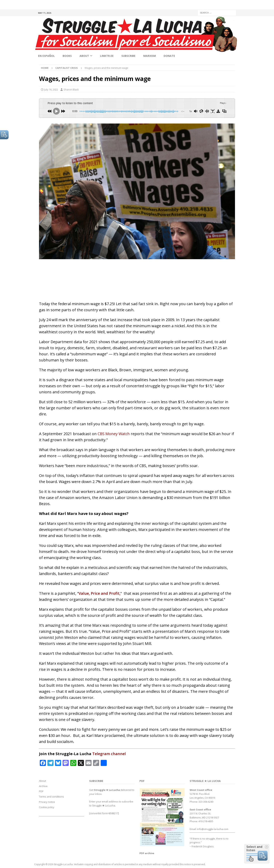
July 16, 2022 (51, 89)
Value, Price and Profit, (100, 593)
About (84, 56)
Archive (43, 786)
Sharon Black (71, 89)
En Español (46, 56)
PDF (41, 791)
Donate (169, 56)
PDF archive (147, 853)
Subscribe (128, 56)
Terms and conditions (51, 797)
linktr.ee (107, 56)
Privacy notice (47, 802)
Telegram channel (109, 754)
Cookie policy (47, 807)
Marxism (150, 56)
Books (67, 56)
